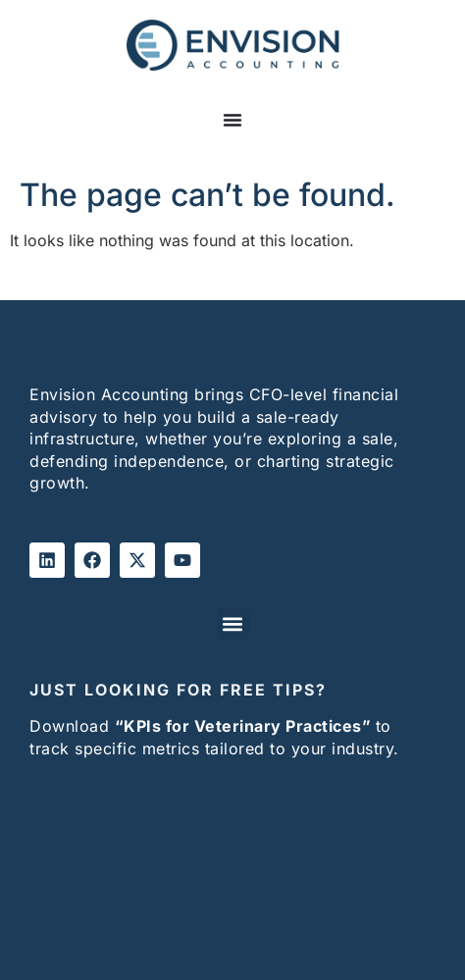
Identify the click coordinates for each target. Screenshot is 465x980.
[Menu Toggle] (232, 129)
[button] (233, 623)
